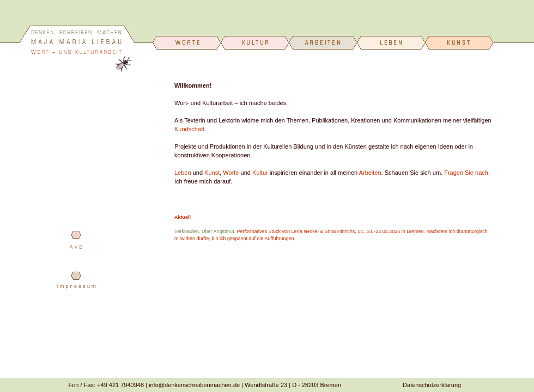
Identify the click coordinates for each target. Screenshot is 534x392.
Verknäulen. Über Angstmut (204, 231)
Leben (183, 173)
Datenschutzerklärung (432, 385)
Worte (231, 173)
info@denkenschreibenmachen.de (194, 385)
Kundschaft (189, 129)
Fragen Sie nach (466, 173)
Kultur (260, 173)
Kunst (212, 173)
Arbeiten (370, 173)
